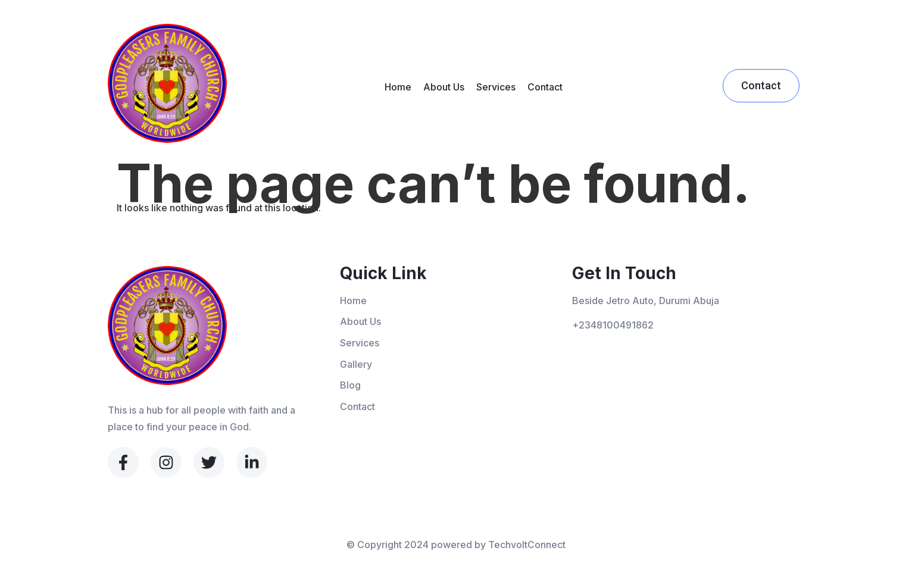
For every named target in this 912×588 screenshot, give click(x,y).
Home (398, 87)
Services (496, 87)
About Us (444, 87)
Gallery (356, 364)
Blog (350, 385)
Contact (545, 87)
